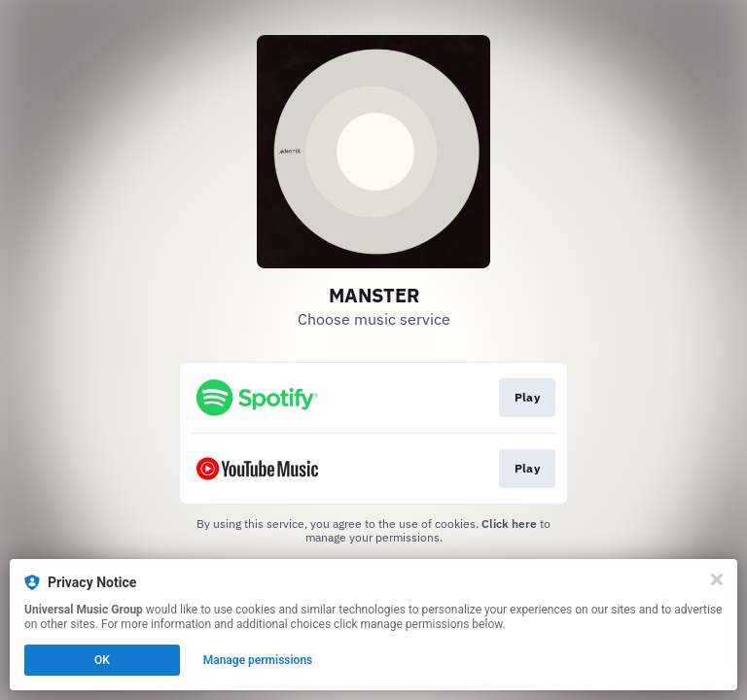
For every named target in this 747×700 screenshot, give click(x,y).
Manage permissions (258, 660)
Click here (509, 524)
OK (102, 660)
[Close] (717, 579)
